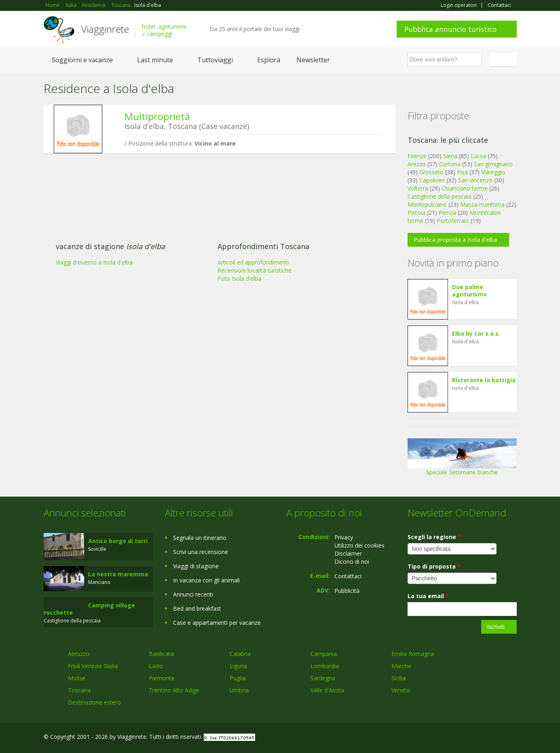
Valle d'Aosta (327, 690)
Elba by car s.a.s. (476, 333)
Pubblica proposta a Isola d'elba (455, 240)
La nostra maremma (118, 574)
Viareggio (493, 172)
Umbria (239, 690)
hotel (149, 26)
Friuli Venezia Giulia (93, 666)
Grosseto (431, 172)
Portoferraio (453, 221)
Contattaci (499, 5)
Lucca (478, 156)
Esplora (269, 60)
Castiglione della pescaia (440, 196)
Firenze (417, 156)
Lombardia (325, 666)
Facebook (456, 738)
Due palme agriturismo (469, 291)
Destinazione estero (94, 702)
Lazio (156, 666)
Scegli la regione (434, 537)
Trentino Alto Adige (174, 690)
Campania (324, 654)
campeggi (160, 34)
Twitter (493, 738)
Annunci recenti (193, 594)
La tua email (428, 596)
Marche (401, 666)
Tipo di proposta (434, 566)
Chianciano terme (465, 188)
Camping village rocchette (89, 609)
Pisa (462, 172)
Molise (77, 678)
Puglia (238, 678)
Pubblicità (347, 591)
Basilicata (161, 654)
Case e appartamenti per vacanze (217, 623)
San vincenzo (475, 180)
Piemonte (162, 678)
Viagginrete (105, 29)
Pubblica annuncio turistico (450, 29)
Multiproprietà (157, 116)
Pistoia (416, 213)
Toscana (79, 690)
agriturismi (172, 26)
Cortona (450, 164)
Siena (450, 156)
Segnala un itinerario (200, 538)
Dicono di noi (352, 562)
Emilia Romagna (413, 654)
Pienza (447, 213)
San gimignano (493, 164)
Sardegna (323, 678)
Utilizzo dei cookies (359, 545)
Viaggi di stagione (196, 566)
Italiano (505, 59)
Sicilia (398, 678)
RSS (512, 738)
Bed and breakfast (197, 608)
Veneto (401, 690)
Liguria (238, 666)
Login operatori (459, 5)
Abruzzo (79, 654)
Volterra (418, 188)
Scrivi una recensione (201, 552)
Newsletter (313, 60)
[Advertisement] (213, 222)
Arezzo (417, 164)
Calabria (240, 654)
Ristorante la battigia (484, 380)
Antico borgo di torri (118, 541)
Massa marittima (482, 204)
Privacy (344, 537)
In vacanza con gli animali (206, 580)
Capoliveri (432, 180)
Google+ (473, 738)
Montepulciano (427, 204)
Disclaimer (348, 553)
